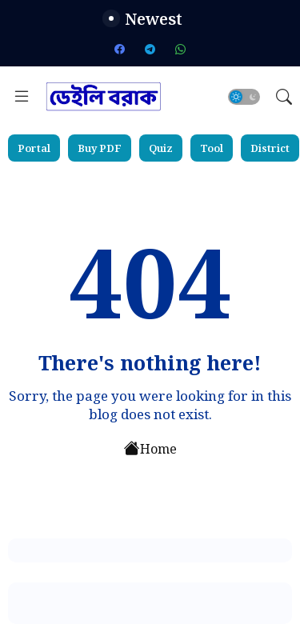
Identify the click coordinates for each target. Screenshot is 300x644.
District (270, 148)
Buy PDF (100, 148)
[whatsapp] (181, 49)
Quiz (161, 148)
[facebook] (120, 49)
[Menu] (22, 97)
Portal (34, 148)
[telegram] (150, 49)
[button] (244, 97)
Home (150, 447)
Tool (212, 148)
